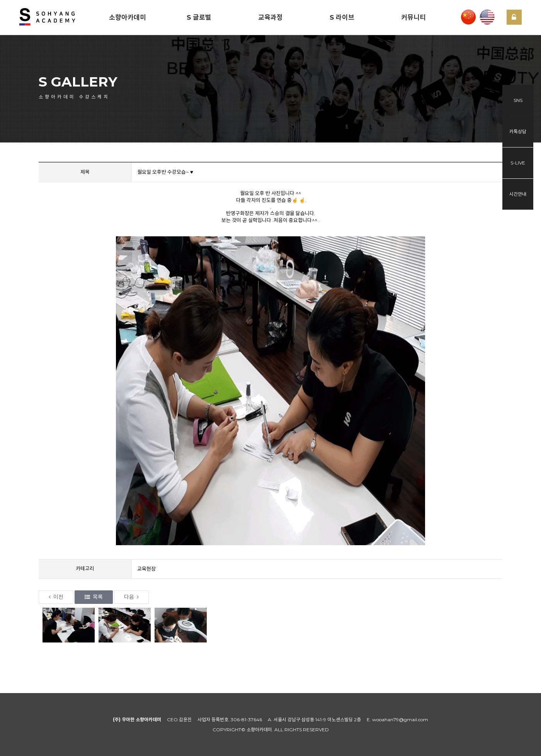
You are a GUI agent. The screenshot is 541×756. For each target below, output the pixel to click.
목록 (94, 597)
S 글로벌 (199, 17)
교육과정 (270, 17)
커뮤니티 (413, 17)
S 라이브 (342, 17)
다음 (131, 597)
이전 (56, 597)
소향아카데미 (128, 17)
